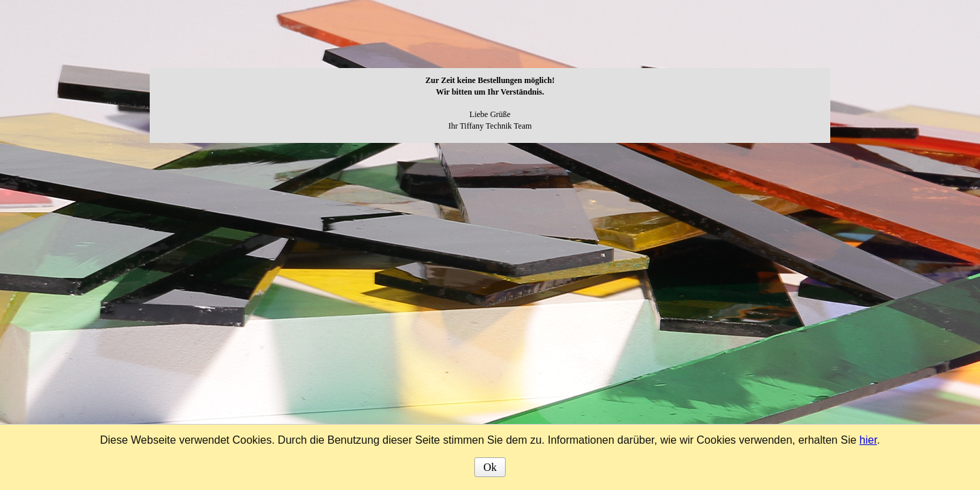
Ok (490, 467)
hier (868, 440)
